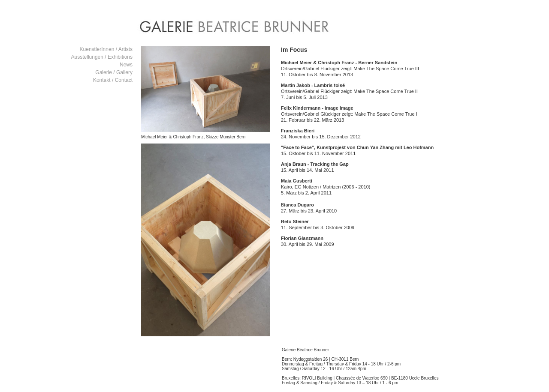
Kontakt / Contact (113, 80)
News (126, 65)
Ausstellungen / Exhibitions (102, 57)
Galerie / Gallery (114, 72)
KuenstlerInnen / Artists (106, 49)
